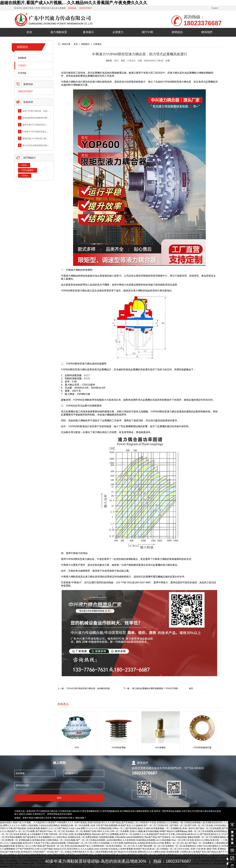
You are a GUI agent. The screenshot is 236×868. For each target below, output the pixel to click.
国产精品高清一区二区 (53, 846)
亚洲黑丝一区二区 (174, 846)
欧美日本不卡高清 (31, 843)
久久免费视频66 (7, 849)
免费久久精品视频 (29, 825)
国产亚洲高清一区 (166, 837)
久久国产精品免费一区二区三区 (150, 846)
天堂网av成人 (186, 852)
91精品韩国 (181, 837)
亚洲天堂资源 (94, 823)
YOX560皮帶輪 (119, 748)
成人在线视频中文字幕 (37, 834)
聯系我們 (207, 32)
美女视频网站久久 (47, 837)
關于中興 (148, 32)
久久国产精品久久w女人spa (67, 828)
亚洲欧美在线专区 (214, 823)
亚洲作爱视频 (126, 849)
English (215, 8)
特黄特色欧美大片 (81, 852)
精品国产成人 (84, 846)
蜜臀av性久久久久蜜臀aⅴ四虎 (152, 852)
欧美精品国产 (153, 834)
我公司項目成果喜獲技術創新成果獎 (39, 145)
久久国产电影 (46, 849)
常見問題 (22, 73)
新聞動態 (22, 58)
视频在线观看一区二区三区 (200, 837)
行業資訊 (22, 66)
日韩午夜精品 (80, 823)
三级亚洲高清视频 (223, 843)
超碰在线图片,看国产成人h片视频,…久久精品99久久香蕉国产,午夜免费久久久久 (74, 3)
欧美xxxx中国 (157, 843)
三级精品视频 (16, 843)
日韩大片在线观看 (101, 843)
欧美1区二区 (153, 849)
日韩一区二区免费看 (119, 831)
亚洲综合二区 (22, 846)
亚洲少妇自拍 (71, 846)
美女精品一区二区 (74, 831)
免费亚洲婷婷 (92, 837)
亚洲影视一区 (11, 840)
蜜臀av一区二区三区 (174, 843)
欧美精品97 (26, 852)
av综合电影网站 (114, 840)
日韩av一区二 (118, 828)
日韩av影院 (120, 837)
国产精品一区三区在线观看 (208, 828)
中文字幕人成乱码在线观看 (53, 843)
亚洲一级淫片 (189, 828)
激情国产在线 (90, 831)
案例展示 (88, 32)
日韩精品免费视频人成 (194, 823)
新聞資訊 (177, 32)
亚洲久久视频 (136, 831)
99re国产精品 (151, 837)
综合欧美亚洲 (20, 834)
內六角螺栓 (161, 748)
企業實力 (118, 32)
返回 (191, 688)
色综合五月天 (60, 849)
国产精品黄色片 (30, 837)
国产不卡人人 (225, 852)
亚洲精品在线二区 (76, 837)
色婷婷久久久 (139, 834)
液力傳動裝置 (59, 32)
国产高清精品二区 (130, 823)
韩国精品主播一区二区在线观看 (75, 825)
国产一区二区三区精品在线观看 (91, 840)
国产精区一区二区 (178, 825)
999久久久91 (103, 831)
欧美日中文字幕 (167, 834)
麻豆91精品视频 (151, 831)
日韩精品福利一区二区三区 (79, 843)
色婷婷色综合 (130, 843)
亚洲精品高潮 (105, 828)
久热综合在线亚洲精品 (49, 825)
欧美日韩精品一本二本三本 (122, 846)
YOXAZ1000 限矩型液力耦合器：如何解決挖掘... (89, 688)
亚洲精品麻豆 (25, 840)
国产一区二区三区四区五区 (156, 825)
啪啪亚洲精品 (220, 837)
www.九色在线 (101, 849)
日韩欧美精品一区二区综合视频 (60, 840)
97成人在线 (68, 834)
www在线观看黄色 (135, 837)
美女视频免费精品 (83, 834)
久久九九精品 (87, 849)
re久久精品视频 (163, 840)
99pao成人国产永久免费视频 (105, 834)
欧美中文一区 (126, 834)
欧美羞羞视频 (157, 828)
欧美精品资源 (39, 840)
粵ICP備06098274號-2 (64, 818)
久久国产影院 (35, 846)
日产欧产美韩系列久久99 (27, 849)
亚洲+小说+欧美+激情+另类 (204, 849)
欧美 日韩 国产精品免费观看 (104, 825)
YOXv (24, 165)
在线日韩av (62, 837)
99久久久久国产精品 (111, 823)
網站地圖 (80, 818)
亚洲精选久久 (163, 823)
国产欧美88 (131, 828)
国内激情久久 (215, 846)
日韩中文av (202, 846)
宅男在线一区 (55, 834)
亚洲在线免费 (33, 828)
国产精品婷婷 (20, 828)
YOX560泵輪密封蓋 (202, 748)
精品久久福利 (144, 828)
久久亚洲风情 (129, 840)
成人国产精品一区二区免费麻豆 (199, 843)
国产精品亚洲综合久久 (210, 834)
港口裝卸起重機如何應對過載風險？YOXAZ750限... (156, 688)
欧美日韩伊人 (73, 849)
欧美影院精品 (220, 831)
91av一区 (176, 840)
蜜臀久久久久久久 (11, 825)
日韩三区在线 (187, 840)
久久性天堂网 (117, 843)
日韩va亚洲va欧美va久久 (187, 834)
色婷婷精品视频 (106, 837)
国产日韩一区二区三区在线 (200, 825)
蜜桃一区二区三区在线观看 (201, 831)
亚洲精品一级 (176, 823)
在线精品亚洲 (144, 843)
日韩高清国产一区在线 (43, 852)
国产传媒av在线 (13, 852)
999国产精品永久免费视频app (173, 831)
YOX (77, 748)
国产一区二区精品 (63, 852)
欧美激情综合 (190, 846)
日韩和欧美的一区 (100, 846)
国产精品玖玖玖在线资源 (125, 852)
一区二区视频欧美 (173, 828)
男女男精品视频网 (13, 837)
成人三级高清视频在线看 (101, 852)
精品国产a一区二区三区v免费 (21, 831)
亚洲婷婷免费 (172, 852)
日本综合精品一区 (222, 825)
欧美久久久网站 (202, 840)
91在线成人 (114, 849)
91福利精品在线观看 (146, 840)
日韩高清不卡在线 (147, 823)
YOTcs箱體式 (28, 170)
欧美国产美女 (125, 825)
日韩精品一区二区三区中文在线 (175, 849)
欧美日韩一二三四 (219, 840)
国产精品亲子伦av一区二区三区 (50, 831)
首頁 (29, 32)
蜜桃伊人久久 (47, 828)
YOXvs (25, 176)
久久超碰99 (137, 825)
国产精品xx (212, 852)
